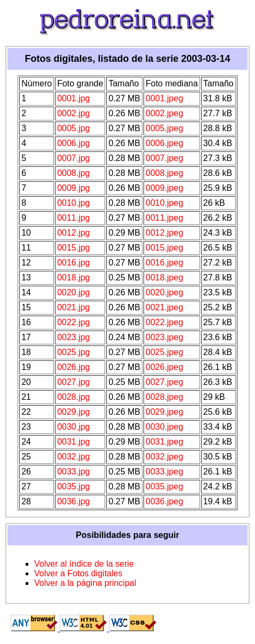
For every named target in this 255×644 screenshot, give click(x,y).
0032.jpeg (164, 457)
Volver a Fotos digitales (78, 573)
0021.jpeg (164, 307)
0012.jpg (73, 233)
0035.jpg (73, 486)
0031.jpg (73, 442)
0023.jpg (73, 337)
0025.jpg (73, 352)
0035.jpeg (164, 486)
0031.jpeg (164, 442)
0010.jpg (73, 203)
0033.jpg (73, 472)
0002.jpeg (164, 113)
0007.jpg (73, 158)
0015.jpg (73, 248)
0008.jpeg (164, 173)
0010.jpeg (164, 203)
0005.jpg (73, 128)
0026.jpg (73, 367)
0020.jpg (73, 292)
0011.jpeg (164, 218)
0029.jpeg (164, 412)
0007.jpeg (164, 158)
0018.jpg (73, 277)
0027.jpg (73, 382)
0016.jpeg (164, 263)
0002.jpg (73, 113)
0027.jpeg (164, 382)
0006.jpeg (164, 143)
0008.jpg (73, 173)
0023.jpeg (164, 337)
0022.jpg (73, 322)
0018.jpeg (164, 277)
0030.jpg (73, 427)
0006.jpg (73, 143)
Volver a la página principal (85, 583)
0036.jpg (73, 501)
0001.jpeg (164, 98)
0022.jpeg (164, 322)
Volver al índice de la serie (84, 564)
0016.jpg (73, 263)
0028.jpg (73, 397)
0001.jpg (73, 98)
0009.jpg (73, 188)
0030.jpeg (164, 427)
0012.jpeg (164, 233)
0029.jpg (73, 412)
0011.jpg (73, 218)
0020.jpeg (164, 292)
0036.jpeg (164, 501)
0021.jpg (73, 307)
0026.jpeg (164, 367)
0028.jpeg (164, 397)
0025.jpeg (164, 352)
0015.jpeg (164, 248)
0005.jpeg (164, 128)
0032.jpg (73, 457)
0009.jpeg (164, 188)
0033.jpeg (164, 472)
